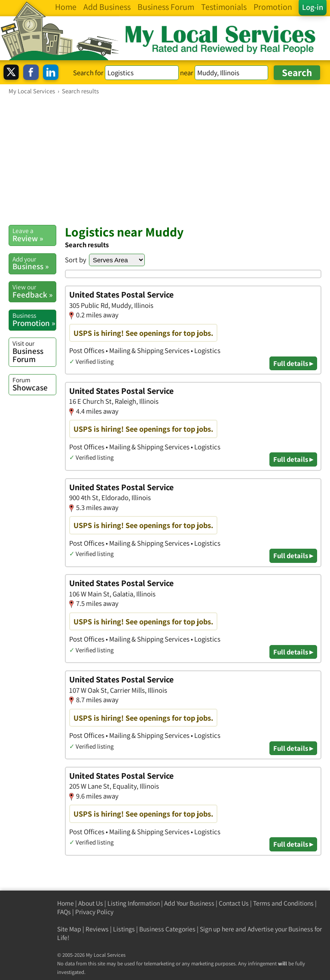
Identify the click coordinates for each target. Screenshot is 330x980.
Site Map (69, 929)
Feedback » (34, 291)
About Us (91, 903)
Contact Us (234, 903)
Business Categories (167, 929)
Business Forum (34, 352)
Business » (34, 263)
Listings (124, 929)
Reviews (97, 929)
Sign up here (217, 929)
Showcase (34, 384)
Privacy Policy (94, 912)
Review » (34, 235)
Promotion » (34, 319)
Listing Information (134, 903)
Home (66, 903)
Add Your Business (189, 903)
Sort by (76, 260)
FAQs (64, 912)
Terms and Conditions (283, 903)
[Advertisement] (165, 160)
